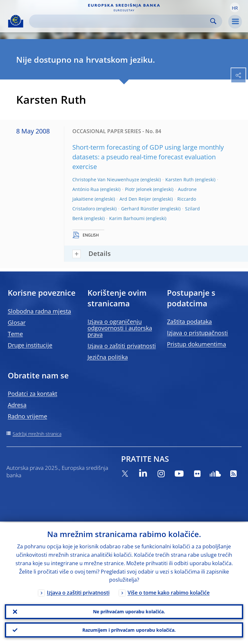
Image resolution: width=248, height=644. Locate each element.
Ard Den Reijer (135, 199)
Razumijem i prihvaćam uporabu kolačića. (129, 630)
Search (213, 21)
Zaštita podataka (189, 322)
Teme (15, 334)
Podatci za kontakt (32, 394)
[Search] (120, 21)
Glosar (17, 322)
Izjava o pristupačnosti (197, 333)
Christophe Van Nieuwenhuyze (106, 179)
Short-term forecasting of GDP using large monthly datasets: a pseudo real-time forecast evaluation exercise (148, 157)
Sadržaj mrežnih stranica (37, 434)
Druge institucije (30, 345)
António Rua (86, 189)
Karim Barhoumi (127, 218)
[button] (235, 7)
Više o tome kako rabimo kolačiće (169, 592)
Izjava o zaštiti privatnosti (122, 346)
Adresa (17, 405)
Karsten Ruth (180, 179)
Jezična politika (108, 357)
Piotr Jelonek (138, 189)
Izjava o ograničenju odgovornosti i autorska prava (120, 328)
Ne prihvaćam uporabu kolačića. (129, 611)
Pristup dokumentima (196, 344)
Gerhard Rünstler (140, 209)
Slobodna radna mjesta (39, 311)
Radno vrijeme (27, 416)
